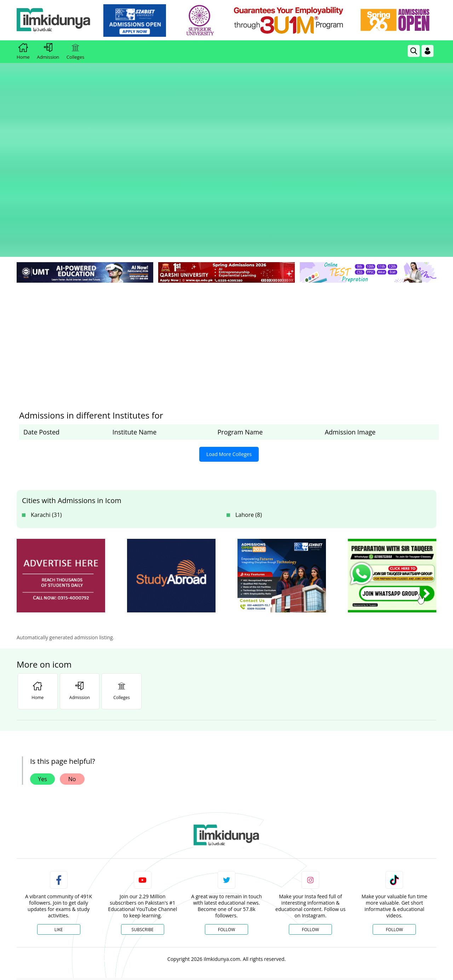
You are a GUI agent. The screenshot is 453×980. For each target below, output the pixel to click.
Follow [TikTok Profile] (394, 818)
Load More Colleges (229, 343)
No (72, 668)
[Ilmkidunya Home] (56, 20)
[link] (137, 21)
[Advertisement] (226, 226)
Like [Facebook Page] (59, 818)
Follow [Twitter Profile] (226, 818)
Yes (42, 668)
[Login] (428, 51)
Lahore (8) (249, 404)
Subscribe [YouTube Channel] (143, 818)
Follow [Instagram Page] (310, 818)
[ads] (61, 465)
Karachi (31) (46, 404)
